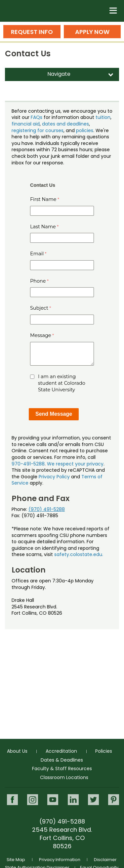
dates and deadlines (65, 124)
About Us (17, 751)
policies (85, 130)
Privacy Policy (54, 477)
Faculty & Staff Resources (62, 769)
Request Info (32, 32)
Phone (38, 281)
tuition (103, 117)
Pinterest (114, 800)
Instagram (33, 800)
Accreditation (61, 751)
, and (70, 130)
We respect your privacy (75, 464)
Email (37, 254)
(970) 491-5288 (47, 509)
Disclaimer (105, 860)
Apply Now (92, 32)
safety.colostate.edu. (79, 554)
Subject (39, 308)
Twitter (93, 800)
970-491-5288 (28, 464)
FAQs (37, 117)
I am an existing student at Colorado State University (62, 383)
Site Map (16, 860)
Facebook (12, 800)
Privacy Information (60, 860)
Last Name (43, 227)
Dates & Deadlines (62, 760)
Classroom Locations (64, 777)
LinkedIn (73, 800)
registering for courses (38, 130)
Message (41, 335)
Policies (104, 751)
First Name (43, 199)
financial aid (26, 124)
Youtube (53, 800)
